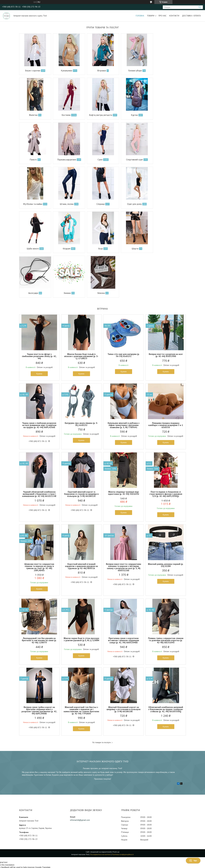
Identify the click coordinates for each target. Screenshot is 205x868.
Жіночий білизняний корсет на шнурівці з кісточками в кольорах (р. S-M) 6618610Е (124, 665)
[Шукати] (200, 7)
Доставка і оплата (191, 16)
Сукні (32, 160)
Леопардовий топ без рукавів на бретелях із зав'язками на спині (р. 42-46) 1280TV (39, 596)
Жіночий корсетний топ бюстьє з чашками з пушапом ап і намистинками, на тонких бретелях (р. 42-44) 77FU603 (81, 666)
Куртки (100, 115)
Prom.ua (116, 807)
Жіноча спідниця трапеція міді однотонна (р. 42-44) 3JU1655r (124, 448)
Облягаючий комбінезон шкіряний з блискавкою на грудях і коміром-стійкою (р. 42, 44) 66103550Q (166, 665)
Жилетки (168, 70)
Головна (140, 16)
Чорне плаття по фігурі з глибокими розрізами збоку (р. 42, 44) (39, 312)
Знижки (67, 249)
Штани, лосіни (134, 160)
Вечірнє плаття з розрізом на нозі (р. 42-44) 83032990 (166, 311)
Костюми (32, 115)
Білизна (101, 249)
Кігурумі (100, 204)
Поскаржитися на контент (100, 810)
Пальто (134, 115)
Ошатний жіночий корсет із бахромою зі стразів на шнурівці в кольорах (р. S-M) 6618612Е (81, 450)
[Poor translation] (10, 826)
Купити (39, 329)
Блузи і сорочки (33, 70)
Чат (193, 861)
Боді (134, 204)
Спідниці (167, 160)
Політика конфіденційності (123, 810)
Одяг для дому (33, 204)
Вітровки (101, 70)
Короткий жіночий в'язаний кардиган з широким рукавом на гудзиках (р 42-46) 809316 (81, 522)
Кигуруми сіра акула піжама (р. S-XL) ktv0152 (81, 380)
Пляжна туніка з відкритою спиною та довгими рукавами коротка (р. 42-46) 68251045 (166, 596)
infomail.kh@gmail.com (80, 775)
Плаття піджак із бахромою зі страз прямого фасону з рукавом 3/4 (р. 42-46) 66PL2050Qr (166, 450)
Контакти (174, 16)
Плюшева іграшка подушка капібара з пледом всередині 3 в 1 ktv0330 (166, 381)
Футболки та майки (100, 160)
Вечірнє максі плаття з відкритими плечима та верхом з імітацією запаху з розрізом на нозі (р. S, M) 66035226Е (124, 523)
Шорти (168, 204)
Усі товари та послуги (102, 698)
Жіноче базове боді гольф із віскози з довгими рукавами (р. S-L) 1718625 (81, 312)
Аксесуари (33, 249)
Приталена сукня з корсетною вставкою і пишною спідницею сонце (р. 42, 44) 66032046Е (124, 596)
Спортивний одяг (66, 160)
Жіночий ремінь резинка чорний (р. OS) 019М (166, 521)
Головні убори (134, 70)
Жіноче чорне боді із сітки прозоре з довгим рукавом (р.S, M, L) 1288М (81, 595)
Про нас (162, 16)
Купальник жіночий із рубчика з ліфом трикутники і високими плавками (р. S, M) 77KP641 (124, 381)
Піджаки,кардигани (167, 115)
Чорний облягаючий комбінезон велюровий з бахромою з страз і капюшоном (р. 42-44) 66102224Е (39, 450)
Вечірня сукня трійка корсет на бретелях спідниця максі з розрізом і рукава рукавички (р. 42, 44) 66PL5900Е (39, 666)
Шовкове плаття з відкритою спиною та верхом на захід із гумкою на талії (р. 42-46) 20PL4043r (39, 523)
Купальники (66, 70)
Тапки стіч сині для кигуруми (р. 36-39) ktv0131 (124, 311)
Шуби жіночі (66, 204)
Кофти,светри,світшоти (66, 115)
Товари (151, 16)
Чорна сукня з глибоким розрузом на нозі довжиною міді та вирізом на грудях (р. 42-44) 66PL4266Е (39, 381)
